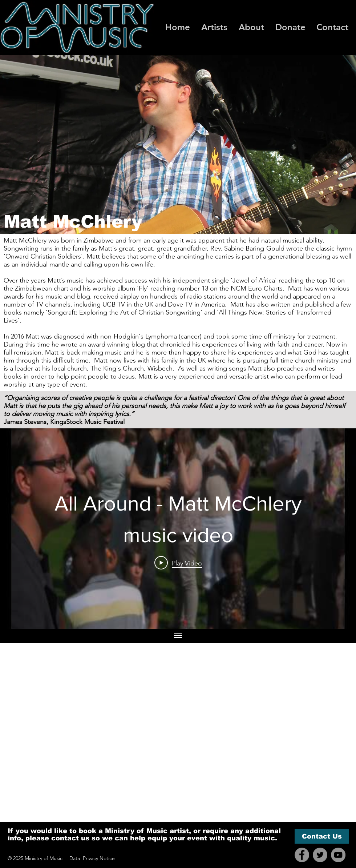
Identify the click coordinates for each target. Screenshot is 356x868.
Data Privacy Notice (92, 858)
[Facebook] (302, 855)
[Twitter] (320, 855)
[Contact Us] (322, 836)
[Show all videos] (178, 636)
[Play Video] (178, 563)
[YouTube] (338, 855)
